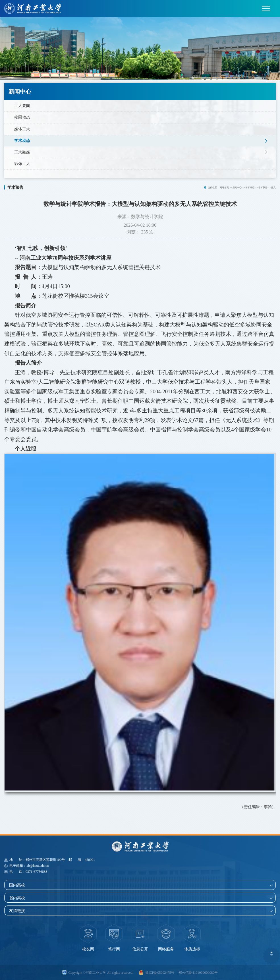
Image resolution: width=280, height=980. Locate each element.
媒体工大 (22, 129)
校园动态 (22, 117)
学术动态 (22, 141)
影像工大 (22, 164)
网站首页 (224, 187)
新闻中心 (237, 187)
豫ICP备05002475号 (160, 972)
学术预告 (263, 187)
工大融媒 (22, 152)
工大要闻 (22, 106)
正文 (273, 187)
